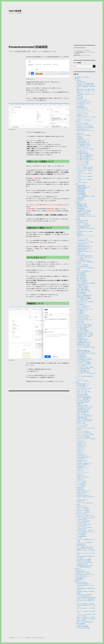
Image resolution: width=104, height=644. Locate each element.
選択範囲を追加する (81, 285)
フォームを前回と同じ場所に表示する (85, 547)
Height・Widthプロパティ (83, 456)
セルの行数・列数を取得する (83, 327)
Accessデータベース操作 (81, 514)
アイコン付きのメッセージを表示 (84, 388)
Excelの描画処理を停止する (83, 227)
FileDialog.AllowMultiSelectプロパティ (85, 247)
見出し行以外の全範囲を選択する (84, 352)
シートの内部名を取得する (83, 266)
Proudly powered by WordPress (38, 638)
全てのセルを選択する (82, 282)
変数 (77, 184)
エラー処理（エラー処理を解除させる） (86, 155)
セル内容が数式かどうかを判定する (85, 359)
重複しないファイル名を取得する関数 (85, 83)
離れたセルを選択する (82, 276)
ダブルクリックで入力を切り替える (85, 562)
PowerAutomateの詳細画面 (83, 626)
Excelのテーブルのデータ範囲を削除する (86, 599)
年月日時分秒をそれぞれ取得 (83, 396)
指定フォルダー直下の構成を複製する (85, 622)
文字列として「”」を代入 (83, 114)
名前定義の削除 (80, 338)
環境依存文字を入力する (82, 564)
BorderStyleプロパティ (82, 446)
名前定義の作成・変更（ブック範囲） (85, 334)
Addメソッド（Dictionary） (83, 507)
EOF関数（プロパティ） (82, 422)
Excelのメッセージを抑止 (83, 224)
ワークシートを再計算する (83, 265)
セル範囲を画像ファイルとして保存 (85, 565)
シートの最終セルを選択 (82, 300)
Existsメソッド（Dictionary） (83, 509)
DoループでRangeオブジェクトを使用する (86, 353)
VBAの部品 (78, 80)
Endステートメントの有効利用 (84, 135)
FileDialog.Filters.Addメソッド (84, 245)
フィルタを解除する (81, 366)
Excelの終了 (80, 233)
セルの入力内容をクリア (82, 308)
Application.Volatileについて (83, 129)
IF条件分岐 (80, 137)
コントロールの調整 (81, 427)
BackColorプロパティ (82, 442)
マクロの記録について (82, 105)
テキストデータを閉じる (82, 183)
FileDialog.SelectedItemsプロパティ (85, 248)
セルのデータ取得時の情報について (85, 271)
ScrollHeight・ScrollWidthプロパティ (85, 463)
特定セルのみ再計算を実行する (84, 332)
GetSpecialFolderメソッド (83, 500)
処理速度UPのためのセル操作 (83, 344)
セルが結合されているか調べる (84, 358)
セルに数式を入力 (81, 305)
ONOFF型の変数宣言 (82, 195)
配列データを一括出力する (83, 213)
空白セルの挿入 (80, 321)
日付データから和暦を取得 (83, 399)
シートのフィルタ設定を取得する (84, 364)
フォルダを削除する (81, 485)
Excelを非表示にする (82, 222)
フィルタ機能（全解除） (82, 370)
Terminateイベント (81, 480)
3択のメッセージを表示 (82, 393)
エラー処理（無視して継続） (83, 154)
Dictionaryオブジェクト (82, 506)
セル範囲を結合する (81, 355)
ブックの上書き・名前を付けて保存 (85, 256)
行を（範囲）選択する (82, 279)
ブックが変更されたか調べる (83, 260)
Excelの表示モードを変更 (83, 221)
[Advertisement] (52, 33)
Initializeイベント (81, 478)
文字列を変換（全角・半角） (83, 410)
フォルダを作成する (81, 483)
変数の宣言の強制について (83, 108)
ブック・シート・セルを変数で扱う (85, 543)
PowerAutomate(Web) (81, 623)
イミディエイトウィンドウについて (85, 111)
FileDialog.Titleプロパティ (83, 250)
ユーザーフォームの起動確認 (83, 437)
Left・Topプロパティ (82, 459)
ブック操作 (78, 253)
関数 (77, 382)
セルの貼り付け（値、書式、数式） (85, 320)
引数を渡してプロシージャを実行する (85, 126)
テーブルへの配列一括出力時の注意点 (85, 376)
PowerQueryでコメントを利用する (83, 573)
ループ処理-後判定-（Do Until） (84, 146)
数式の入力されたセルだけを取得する (85, 302)
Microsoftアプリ (78, 581)
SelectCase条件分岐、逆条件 (83, 143)
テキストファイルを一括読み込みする (85, 503)
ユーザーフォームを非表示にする (84, 433)
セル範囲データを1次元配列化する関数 (85, 85)
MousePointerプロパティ (82, 460)
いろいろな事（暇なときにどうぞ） (85, 102)
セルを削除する (80, 314)
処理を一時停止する (81, 546)
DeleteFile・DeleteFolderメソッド (84, 495)
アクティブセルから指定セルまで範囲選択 (86, 283)
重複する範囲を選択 (81, 292)
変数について (80, 593)
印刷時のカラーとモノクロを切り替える (86, 268)
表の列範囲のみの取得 (82, 341)
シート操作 (78, 263)
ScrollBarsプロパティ (82, 462)
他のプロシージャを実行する (83, 125)
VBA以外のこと (78, 568)
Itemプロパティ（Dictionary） (83, 511)
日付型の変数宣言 (81, 192)
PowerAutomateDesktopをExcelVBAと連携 (86, 597)
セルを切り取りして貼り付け (83, 317)
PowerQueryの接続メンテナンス (83, 572)
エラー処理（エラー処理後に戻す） (85, 157)
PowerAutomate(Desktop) (81, 582)
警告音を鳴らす (80, 234)
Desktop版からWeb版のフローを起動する (86, 591)
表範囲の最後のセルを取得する (84, 297)
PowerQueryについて (81, 570)
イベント (78, 378)
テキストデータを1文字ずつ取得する (85, 421)
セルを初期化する (81, 312)
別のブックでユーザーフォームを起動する (86, 439)
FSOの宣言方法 (81, 489)
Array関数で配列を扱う (82, 417)
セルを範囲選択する (81, 274)
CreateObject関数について (83, 385)
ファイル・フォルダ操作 (81, 482)
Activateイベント (81, 474)
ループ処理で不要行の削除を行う (84, 567)
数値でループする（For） (83, 147)
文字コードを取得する (82, 413)
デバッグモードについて (82, 109)
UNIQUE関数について (81, 579)
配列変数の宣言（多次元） (83, 207)
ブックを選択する (81, 259)
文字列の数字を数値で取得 (83, 411)
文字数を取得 (80, 404)
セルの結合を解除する (82, 356)
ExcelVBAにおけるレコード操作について (86, 530)
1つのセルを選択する (82, 273)
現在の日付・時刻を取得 (82, 395)
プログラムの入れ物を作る (83, 123)
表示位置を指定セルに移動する (84, 346)
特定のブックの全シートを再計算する (85, 262)
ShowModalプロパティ (82, 466)
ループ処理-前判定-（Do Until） (84, 144)
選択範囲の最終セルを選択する (84, 343)
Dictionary (78, 504)
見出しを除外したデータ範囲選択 (84, 559)
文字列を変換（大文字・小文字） (84, 408)
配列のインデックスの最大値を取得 (85, 416)
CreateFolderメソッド (82, 494)
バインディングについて (82, 112)
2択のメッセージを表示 (82, 390)
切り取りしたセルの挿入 (82, 318)
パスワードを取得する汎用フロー (84, 596)
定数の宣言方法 (80, 199)
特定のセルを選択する (82, 294)
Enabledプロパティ (81, 451)
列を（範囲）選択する (82, 277)
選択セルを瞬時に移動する (83, 289)
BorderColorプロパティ (82, 445)
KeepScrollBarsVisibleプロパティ (84, 457)
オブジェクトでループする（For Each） (86, 149)
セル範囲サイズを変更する (83, 340)
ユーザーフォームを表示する (83, 431)
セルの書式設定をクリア (82, 311)
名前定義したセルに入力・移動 (84, 337)
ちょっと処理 (79, 538)
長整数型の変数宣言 (81, 186)
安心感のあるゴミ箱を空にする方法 (85, 594)
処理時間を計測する (81, 544)
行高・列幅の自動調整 (82, 329)
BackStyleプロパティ (82, 443)
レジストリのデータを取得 (83, 163)
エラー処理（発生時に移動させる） (85, 158)
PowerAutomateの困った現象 (83, 628)
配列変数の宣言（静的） (82, 204)
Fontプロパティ (80, 453)
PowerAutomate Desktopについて (84, 584)
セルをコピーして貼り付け (83, 315)
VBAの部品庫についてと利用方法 (82, 77)
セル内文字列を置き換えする (83, 361)
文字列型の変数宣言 (81, 193)
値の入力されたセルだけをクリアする (85, 309)
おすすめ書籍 (80, 99)
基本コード (78, 121)
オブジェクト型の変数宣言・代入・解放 (86, 196)
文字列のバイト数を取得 (82, 405)
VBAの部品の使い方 (81, 82)
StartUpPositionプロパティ (83, 468)
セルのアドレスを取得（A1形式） (84, 324)
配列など (78, 202)
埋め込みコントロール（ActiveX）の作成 (86, 428)
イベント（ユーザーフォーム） (83, 472)
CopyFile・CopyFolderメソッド (84, 492)
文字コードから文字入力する (83, 414)
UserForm (79, 430)
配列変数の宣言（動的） (82, 205)
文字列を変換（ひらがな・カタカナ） (85, 407)
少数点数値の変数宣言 (82, 189)
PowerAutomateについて (82, 625)
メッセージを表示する (82, 387)
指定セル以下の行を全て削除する (84, 561)
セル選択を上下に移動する (83, 286)
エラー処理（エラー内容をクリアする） (86, 160)
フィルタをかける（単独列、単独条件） (86, 367)
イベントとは (80, 379)
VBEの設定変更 (80, 106)
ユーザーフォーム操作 (81, 424)
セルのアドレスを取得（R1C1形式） (85, 326)
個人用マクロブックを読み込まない (85, 120)
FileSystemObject (80, 488)
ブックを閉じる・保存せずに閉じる (85, 257)
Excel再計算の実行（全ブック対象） (85, 231)
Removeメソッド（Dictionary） (84, 512)
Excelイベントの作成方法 (83, 381)
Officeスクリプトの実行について (83, 576)
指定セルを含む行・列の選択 (83, 291)
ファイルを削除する (81, 486)
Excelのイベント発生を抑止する (84, 225)
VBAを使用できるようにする (83, 103)
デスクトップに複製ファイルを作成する (86, 604)
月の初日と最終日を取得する (83, 402)
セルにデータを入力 (81, 303)
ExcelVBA (77, 79)
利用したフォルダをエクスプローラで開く (86, 617)
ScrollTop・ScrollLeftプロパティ (84, 465)
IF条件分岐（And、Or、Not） (83, 140)
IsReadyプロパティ (81, 501)
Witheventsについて (81, 201)
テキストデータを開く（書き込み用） (85, 169)
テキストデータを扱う (82, 166)
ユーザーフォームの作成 (82, 425)
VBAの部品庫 (15, 11)
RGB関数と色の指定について (83, 384)
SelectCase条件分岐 (81, 141)
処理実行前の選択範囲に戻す (83, 350)
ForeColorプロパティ (82, 454)
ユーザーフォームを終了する (83, 436)
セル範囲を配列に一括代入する (84, 210)
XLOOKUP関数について (81, 578)
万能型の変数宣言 (81, 198)
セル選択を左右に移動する (83, 288)
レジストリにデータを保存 (83, 161)
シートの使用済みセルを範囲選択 (84, 298)
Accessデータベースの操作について (85, 515)
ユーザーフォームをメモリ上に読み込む (86, 434)
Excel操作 (78, 219)
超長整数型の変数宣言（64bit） (84, 187)
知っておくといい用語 (82, 100)
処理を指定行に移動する (82, 152)
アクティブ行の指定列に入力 (83, 306)
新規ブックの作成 (81, 254)
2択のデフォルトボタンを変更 (84, 392)
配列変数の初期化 (81, 208)
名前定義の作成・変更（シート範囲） (85, 335)
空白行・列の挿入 (81, 323)
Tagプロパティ (80, 469)
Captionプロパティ (81, 448)
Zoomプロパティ (81, 471)
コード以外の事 (79, 97)
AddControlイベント (81, 475)
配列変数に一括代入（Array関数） (84, 212)
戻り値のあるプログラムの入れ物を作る (86, 128)
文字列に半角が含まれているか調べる (85, 549)
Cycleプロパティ (81, 449)
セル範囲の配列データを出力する (84, 215)
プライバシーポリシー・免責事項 (23, 638)
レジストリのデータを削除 (83, 164)
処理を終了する (80, 134)
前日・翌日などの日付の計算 (83, 401)
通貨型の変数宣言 (81, 190)
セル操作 (78, 269)
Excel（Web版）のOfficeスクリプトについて (85, 575)
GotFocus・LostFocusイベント (84, 477)
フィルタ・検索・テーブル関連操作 (84, 363)
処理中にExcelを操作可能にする (84, 419)
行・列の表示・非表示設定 (83, 330)
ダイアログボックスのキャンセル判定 (85, 242)
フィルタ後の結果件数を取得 (83, 372)
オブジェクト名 (80, 440)
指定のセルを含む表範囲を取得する (85, 295)
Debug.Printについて (82, 115)
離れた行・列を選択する (82, 280)
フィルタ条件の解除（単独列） (84, 369)
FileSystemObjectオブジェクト (84, 491)
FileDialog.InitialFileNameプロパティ (85, 251)
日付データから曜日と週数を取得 (84, 398)
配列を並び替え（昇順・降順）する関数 (86, 89)
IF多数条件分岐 (80, 138)
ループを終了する (81, 150)
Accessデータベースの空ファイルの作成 (86, 517)
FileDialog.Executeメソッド (83, 244)
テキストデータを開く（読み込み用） (85, 167)
